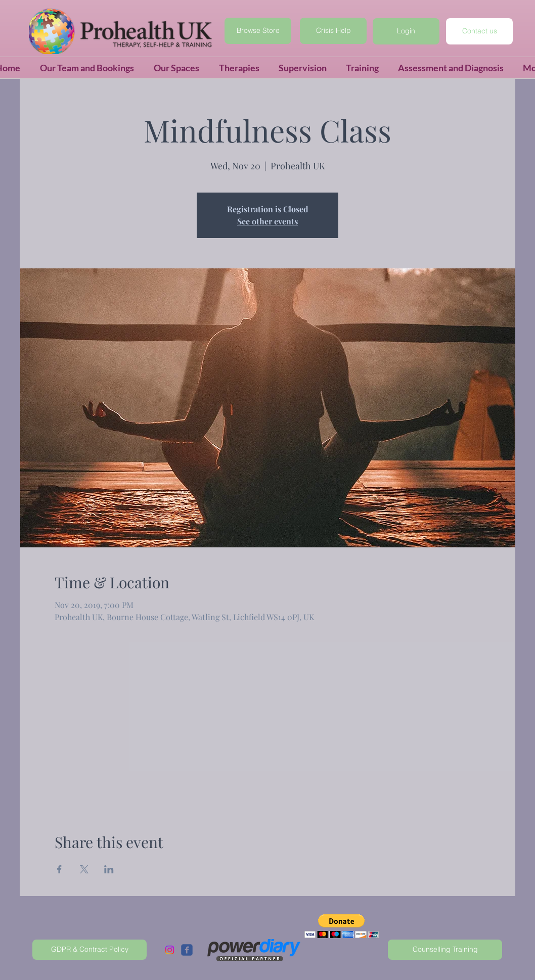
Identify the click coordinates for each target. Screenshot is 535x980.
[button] (406, 31)
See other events (268, 221)
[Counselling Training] (445, 950)
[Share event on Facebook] (59, 869)
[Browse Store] (258, 31)
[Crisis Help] (333, 31)
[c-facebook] (187, 950)
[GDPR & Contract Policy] (90, 950)
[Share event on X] (84, 869)
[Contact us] (479, 31)
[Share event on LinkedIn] (109, 869)
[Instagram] (170, 950)
